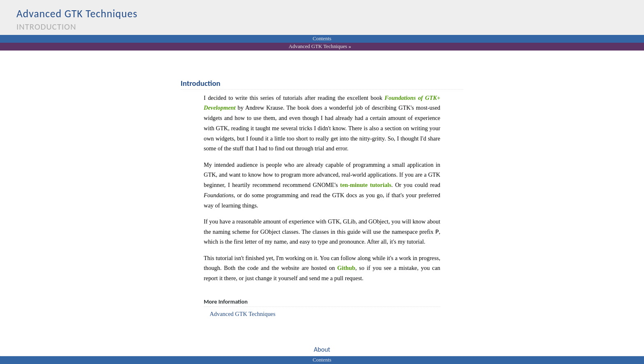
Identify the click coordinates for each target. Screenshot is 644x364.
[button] (322, 350)
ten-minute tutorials (366, 185)
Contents (322, 39)
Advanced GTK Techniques (318, 46)
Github (346, 268)
